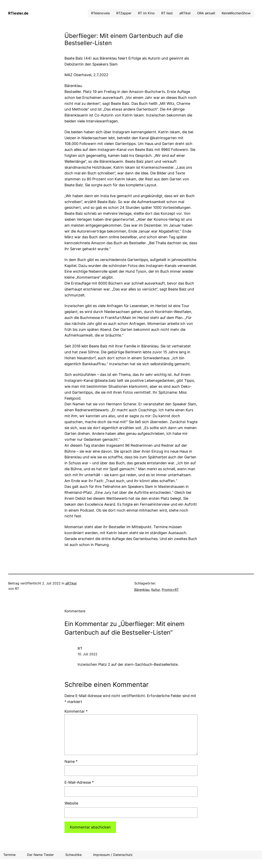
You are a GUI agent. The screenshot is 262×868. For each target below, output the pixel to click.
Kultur (156, 590)
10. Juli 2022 (88, 654)
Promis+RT (170, 590)
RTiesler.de (18, 13)
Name (71, 761)
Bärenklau (142, 590)
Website (71, 803)
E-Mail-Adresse (79, 782)
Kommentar (76, 711)
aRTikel (71, 583)
